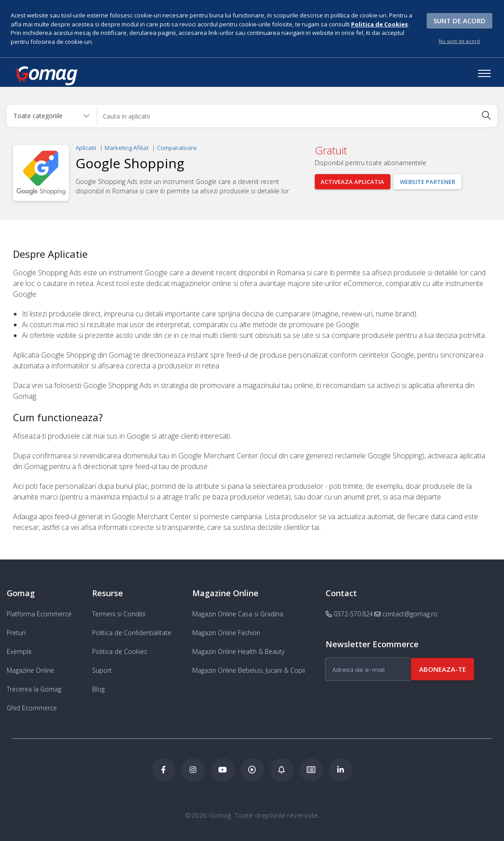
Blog (98, 689)
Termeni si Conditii (119, 614)
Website (428, 182)
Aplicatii (86, 148)
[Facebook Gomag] (164, 770)
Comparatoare (177, 148)
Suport (102, 670)
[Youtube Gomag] (223, 770)
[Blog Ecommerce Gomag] (282, 770)
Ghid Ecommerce (32, 708)
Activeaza (353, 182)
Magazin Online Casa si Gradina (238, 614)
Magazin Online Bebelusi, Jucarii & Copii (249, 670)
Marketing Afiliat (127, 148)
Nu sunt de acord (459, 41)
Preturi (16, 633)
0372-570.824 (349, 614)
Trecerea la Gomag (34, 689)
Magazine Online (30, 670)
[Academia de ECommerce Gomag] (311, 770)
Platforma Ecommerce (39, 614)
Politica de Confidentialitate (132, 633)
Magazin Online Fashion (226, 633)
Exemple (19, 651)
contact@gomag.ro (406, 614)
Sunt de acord (460, 21)
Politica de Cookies (120, 651)
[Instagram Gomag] (193, 770)
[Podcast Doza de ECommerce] (252, 770)
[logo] (46, 76)
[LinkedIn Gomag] (341, 770)
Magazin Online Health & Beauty (238, 651)
